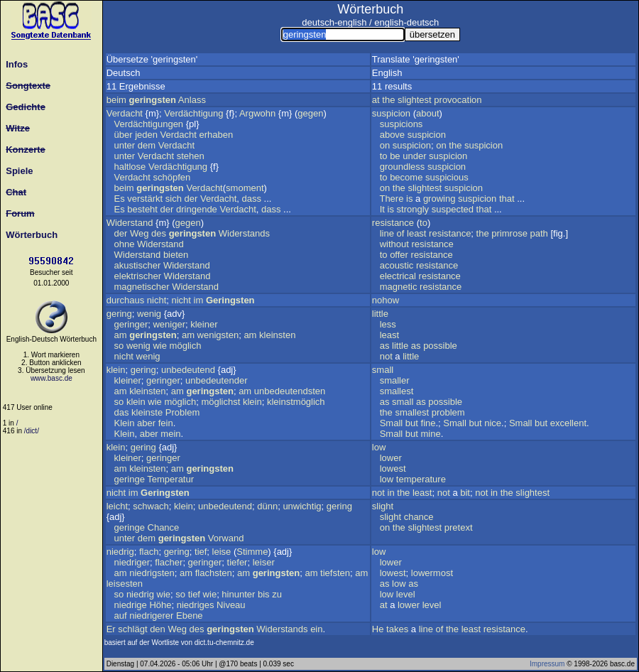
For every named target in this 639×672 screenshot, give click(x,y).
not (386, 356)
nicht (157, 300)
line (387, 233)
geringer (131, 324)
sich (174, 199)
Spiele (17, 171)
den (158, 629)
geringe (130, 479)
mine (431, 434)
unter (125, 145)
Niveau (231, 605)
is (409, 199)
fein (166, 423)
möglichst (220, 402)
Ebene (190, 616)
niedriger (132, 562)
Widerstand (130, 223)
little (380, 314)
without (394, 244)
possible (440, 346)
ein (316, 629)
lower (391, 458)
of (401, 233)
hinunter (238, 594)
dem (147, 145)
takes (397, 629)
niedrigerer (151, 616)
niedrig (120, 552)
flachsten (214, 573)
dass (252, 199)
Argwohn (257, 113)
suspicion (391, 113)
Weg (140, 233)
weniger (169, 324)
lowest (393, 468)
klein (116, 370)
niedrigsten (152, 573)
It (382, 209)
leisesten (125, 584)
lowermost (432, 573)
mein (170, 434)
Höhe (160, 605)
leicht (117, 506)
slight (383, 506)
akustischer (138, 265)
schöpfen (171, 177)
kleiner (204, 324)
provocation (458, 100)
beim (116, 100)
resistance (393, 223)
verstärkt (145, 199)
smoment (245, 188)
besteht (142, 209)
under (414, 156)
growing (439, 199)
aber (146, 423)
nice (493, 423)
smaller (395, 380)
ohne (125, 244)
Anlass (192, 100)
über (124, 135)
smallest (397, 391)
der (191, 199)
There (391, 199)
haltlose (130, 167)
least (416, 233)
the (388, 100)
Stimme (252, 552)
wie (160, 346)
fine (428, 423)
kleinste (147, 412)
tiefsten (335, 573)
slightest (415, 100)
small (383, 370)
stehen (191, 156)
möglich (186, 346)
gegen (310, 113)
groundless (403, 167)
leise (222, 552)
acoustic (397, 265)
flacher (169, 562)
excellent (568, 423)
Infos (14, 64)
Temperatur (170, 479)
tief (201, 552)
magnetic (399, 287)
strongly (413, 209)
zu (277, 594)
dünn (267, 506)
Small (392, 423)
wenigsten (218, 335)
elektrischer (138, 276)
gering (119, 314)
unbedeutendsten (290, 391)
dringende (197, 209)
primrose (509, 233)
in (391, 493)
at (376, 100)
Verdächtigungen (149, 124)
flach (149, 552)
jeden (146, 135)
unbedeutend (188, 370)
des (159, 233)
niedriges (196, 605)
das (122, 412)
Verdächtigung (193, 113)
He (378, 629)
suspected (453, 209)
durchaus (125, 300)
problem (448, 412)
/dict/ (32, 431)
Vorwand (226, 538)
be (395, 156)
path (539, 233)
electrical (398, 276)
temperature (421, 479)
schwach (151, 506)
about (428, 113)
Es (120, 199)
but (412, 423)
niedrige (131, 605)
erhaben (217, 135)
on (385, 145)
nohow (386, 300)
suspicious (447, 177)
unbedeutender (216, 380)
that (507, 199)
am (121, 335)
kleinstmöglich (296, 402)
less (388, 324)
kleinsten (277, 335)
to (384, 156)
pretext (459, 527)
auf (121, 616)
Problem (182, 412)
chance (419, 517)
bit (465, 493)
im (199, 300)
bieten (176, 255)
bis (264, 594)
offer (399, 255)
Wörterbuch (29, 235)
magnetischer (142, 287)
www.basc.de (51, 378)
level (406, 594)
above (392, 135)
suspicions (402, 124)
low (379, 447)
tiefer (237, 562)
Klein (125, 423)
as (385, 346)
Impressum (547, 664)
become (406, 177)
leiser (264, 562)
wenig (149, 314)
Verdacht (125, 113)
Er (111, 629)
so (119, 346)
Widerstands (244, 233)
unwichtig (302, 506)
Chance (164, 527)
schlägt (132, 629)
